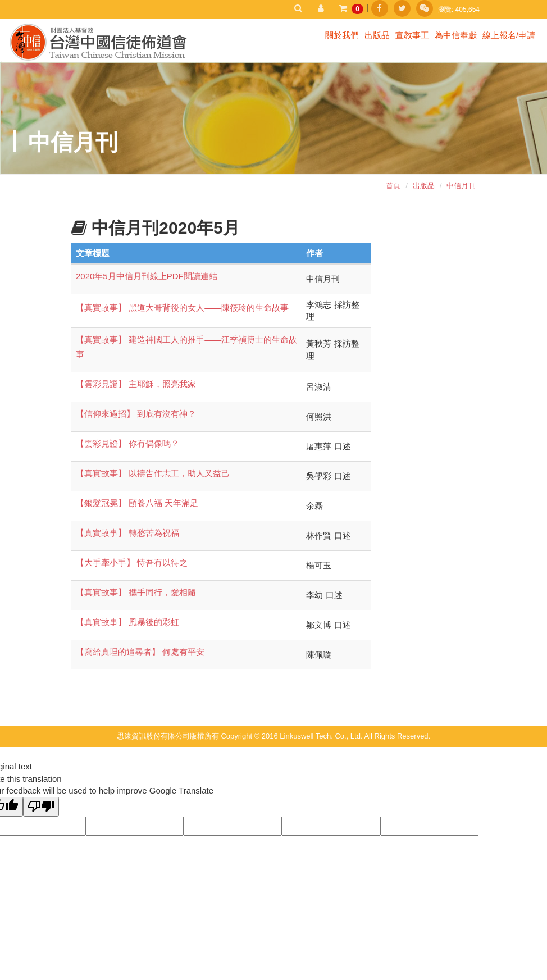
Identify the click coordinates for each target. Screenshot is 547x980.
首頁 (393, 186)
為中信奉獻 (456, 35)
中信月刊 (461, 186)
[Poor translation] (41, 807)
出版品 (377, 35)
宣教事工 (412, 35)
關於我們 (342, 35)
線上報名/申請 (509, 35)
